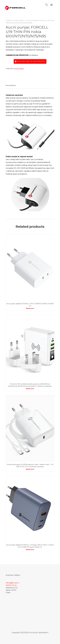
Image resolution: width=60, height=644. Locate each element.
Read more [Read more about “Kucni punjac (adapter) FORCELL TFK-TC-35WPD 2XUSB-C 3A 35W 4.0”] (30, 308)
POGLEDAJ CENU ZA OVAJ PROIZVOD (30, 61)
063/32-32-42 (11, 585)
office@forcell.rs (12, 583)
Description (11, 85)
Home (8, 21)
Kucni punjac (19, 21)
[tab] (12, 85)
